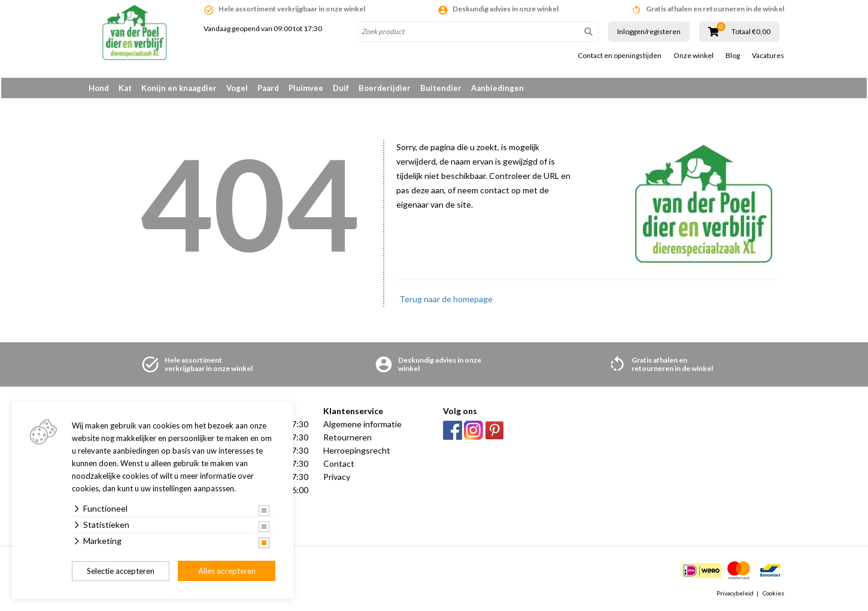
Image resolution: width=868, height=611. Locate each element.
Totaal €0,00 (751, 32)
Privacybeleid (735, 595)
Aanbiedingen (497, 88)
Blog (733, 56)
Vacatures (768, 56)
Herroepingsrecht (357, 453)
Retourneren (347, 440)
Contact (339, 466)
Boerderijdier (385, 88)
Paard (268, 88)
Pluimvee (306, 88)
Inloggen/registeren (649, 31)
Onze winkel (694, 56)
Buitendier (441, 88)
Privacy (337, 479)
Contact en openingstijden (620, 56)
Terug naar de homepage (446, 301)
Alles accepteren (227, 571)
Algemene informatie (362, 426)
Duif (341, 88)
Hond (99, 88)
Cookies (773, 595)
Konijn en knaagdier (179, 88)
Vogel (237, 88)
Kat (125, 88)
